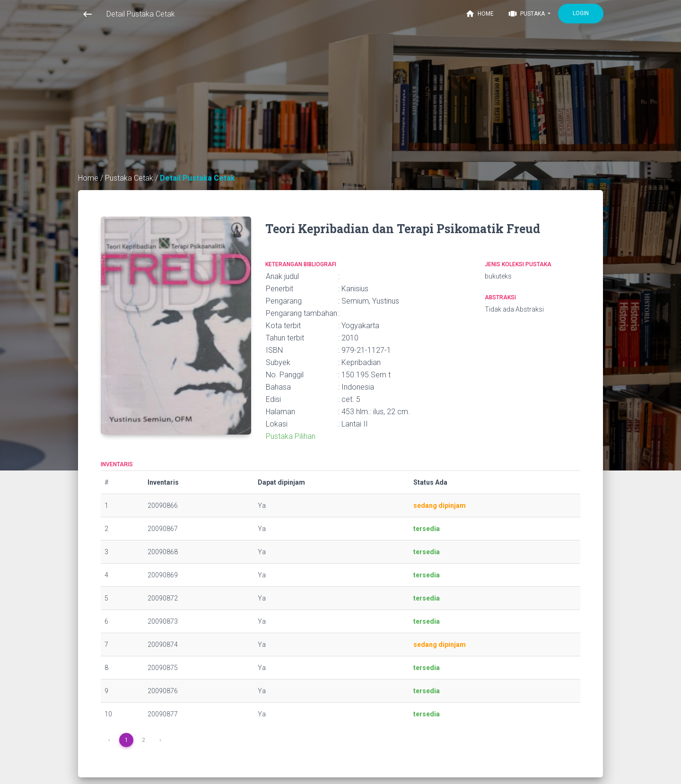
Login (581, 13)
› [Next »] (160, 740)
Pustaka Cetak (130, 178)
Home (480, 14)
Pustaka (527, 14)
